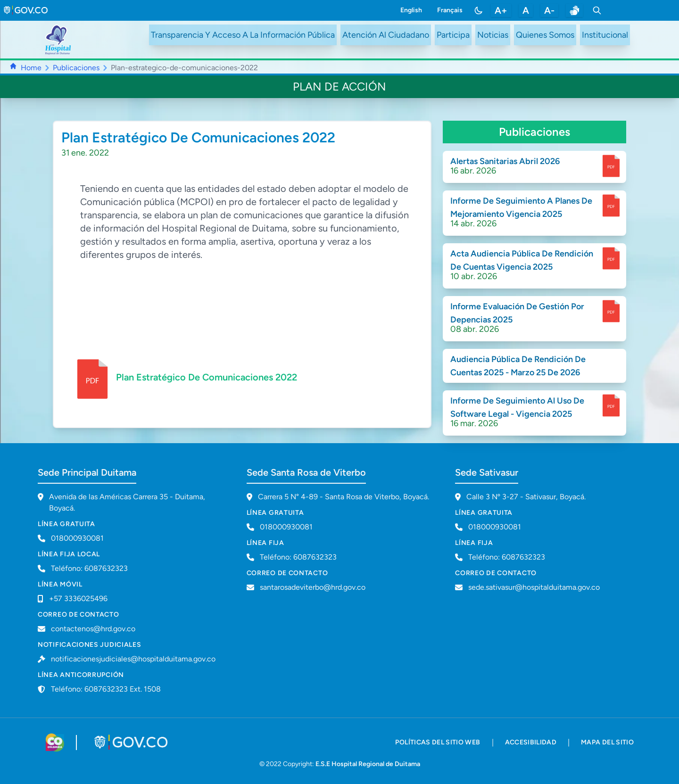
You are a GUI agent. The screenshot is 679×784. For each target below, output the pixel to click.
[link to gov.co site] (26, 10)
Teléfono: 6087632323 (89, 568)
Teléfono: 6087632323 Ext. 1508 (106, 689)
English (411, 10)
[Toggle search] (597, 10)
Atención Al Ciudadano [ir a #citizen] (386, 35)
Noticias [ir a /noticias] (493, 35)
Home (31, 68)
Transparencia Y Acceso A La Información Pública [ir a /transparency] (243, 35)
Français (450, 10)
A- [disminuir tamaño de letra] (549, 10)
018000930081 (286, 527)
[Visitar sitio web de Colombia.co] (55, 743)
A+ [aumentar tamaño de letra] (501, 10)
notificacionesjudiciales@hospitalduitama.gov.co (133, 659)
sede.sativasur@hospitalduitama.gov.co (534, 587)
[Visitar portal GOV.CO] (132, 743)
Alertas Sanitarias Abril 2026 (505, 161)
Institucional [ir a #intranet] (605, 35)
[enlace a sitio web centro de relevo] (574, 10)
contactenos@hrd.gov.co (93, 629)
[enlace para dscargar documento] (611, 166)
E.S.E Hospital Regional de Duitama (368, 764)
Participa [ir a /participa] (453, 35)
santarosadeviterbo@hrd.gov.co (313, 587)
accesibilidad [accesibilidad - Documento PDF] (531, 742)
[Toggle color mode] (479, 10)
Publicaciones (76, 68)
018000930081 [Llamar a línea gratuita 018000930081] (77, 538)
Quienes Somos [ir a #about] (545, 35)
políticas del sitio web (438, 742)
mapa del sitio (607, 742)
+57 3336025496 (78, 598)
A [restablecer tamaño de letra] (526, 10)
